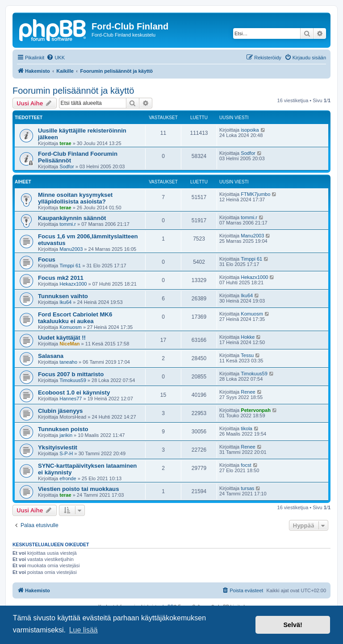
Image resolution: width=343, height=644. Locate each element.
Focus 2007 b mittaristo (71, 374)
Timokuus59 (73, 380)
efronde (68, 478)
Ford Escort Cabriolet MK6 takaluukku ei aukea (75, 318)
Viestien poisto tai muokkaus (79, 489)
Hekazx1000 (73, 284)
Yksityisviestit (58, 447)
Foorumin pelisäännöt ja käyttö (73, 91)
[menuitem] (56, 58)
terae (65, 143)
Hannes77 (71, 399)
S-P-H (66, 453)
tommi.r (68, 224)
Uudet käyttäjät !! (62, 338)
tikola (247, 428)
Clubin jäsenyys (60, 411)
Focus (47, 260)
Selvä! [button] (293, 625)
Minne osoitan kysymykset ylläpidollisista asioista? (75, 198)
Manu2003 (71, 249)
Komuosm (71, 327)
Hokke (248, 337)
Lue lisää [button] (84, 630)
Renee (248, 392)
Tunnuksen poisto (63, 429)
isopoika (250, 130)
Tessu (247, 355)
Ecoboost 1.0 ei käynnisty (74, 393)
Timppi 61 (70, 266)
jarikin (66, 435)
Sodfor (67, 166)
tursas (247, 488)
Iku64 (65, 302)
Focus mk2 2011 (61, 278)
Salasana (51, 356)
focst (246, 465)
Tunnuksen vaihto (63, 296)
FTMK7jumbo (255, 194)
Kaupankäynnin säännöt (72, 218)
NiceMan (69, 344)
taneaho (68, 362)
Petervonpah (256, 410)
